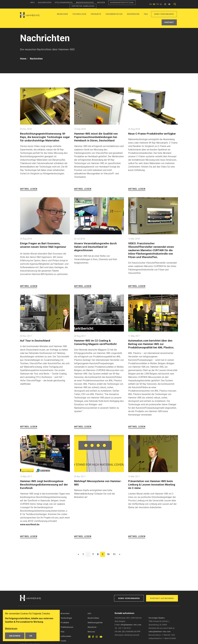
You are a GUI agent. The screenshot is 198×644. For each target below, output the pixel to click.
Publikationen (67, 627)
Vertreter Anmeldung (83, 6)
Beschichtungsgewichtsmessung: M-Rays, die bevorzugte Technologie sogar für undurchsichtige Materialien (44, 137)
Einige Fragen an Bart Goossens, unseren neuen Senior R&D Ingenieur (43, 245)
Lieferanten (66, 636)
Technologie (79, 14)
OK (31, 636)
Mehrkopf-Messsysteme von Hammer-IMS (98, 483)
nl (161, 4)
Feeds (63, 641)
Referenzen (133, 14)
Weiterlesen (11, 629)
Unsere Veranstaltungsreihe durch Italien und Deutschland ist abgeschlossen (96, 247)
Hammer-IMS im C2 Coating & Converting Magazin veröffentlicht (96, 342)
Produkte (96, 14)
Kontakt (169, 22)
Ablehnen (15, 636)
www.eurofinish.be (30, 524)
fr (158, 4)
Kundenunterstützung (122, 3)
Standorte (92, 627)
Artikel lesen (29, 189)
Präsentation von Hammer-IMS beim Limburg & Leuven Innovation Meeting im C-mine (152, 485)
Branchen (62, 14)
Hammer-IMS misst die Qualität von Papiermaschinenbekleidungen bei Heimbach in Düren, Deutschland (97, 137)
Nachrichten (45, 3)
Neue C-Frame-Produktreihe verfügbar (152, 134)
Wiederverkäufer (85, 3)
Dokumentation (114, 14)
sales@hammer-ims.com (159, 632)
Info (33, 3)
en (151, 4)
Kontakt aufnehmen (162, 598)
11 (114, 554)
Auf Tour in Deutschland (35, 341)
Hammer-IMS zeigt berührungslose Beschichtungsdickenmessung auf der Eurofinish (44, 485)
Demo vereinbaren (164, 14)
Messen (101, 3)
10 (108, 554)
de (154, 4)
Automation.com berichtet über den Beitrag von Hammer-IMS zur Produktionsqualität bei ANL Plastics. (151, 344)
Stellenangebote (64, 3)
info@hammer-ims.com (131, 625)
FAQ (146, 14)
